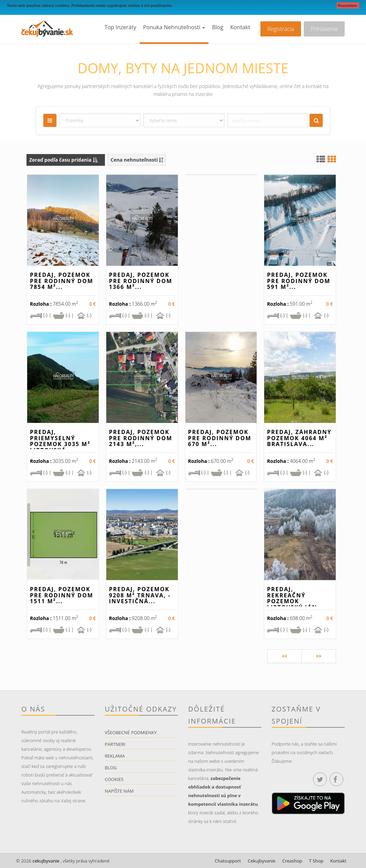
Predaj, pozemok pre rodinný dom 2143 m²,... (141, 438)
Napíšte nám (119, 791)
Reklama (115, 756)
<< (284, 656)
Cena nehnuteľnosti (137, 160)
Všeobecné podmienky (131, 733)
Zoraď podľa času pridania (63, 160)
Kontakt (240, 27)
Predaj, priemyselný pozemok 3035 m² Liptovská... (60, 441)
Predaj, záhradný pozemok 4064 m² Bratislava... (299, 438)
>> (319, 656)
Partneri (115, 744)
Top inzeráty (120, 27)
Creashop (292, 861)
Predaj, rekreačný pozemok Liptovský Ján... (295, 598)
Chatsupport (228, 861)
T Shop (316, 861)
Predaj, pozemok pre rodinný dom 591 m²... (299, 281)
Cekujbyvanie (261, 861)
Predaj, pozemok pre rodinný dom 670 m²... (220, 438)
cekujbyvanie (45, 861)
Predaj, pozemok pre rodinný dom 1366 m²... (141, 281)
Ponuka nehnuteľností (174, 27)
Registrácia (281, 29)
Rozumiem (348, 6)
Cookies (114, 779)
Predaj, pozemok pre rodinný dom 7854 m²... (62, 281)
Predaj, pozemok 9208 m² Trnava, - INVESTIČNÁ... (140, 595)
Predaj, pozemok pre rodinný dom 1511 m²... (62, 595)
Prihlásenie (324, 29)
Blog (218, 27)
